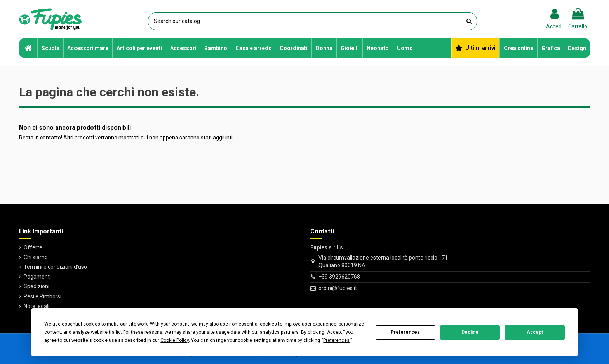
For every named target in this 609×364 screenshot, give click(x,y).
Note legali (37, 306)
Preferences (405, 332)
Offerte (33, 247)
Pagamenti (37, 277)
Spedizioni (37, 286)
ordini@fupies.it (338, 288)
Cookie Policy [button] (175, 340)
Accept (535, 332)
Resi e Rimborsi (43, 296)
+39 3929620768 (339, 277)
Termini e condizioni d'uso (55, 267)
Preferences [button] (336, 340)
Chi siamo (36, 257)
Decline (470, 332)
